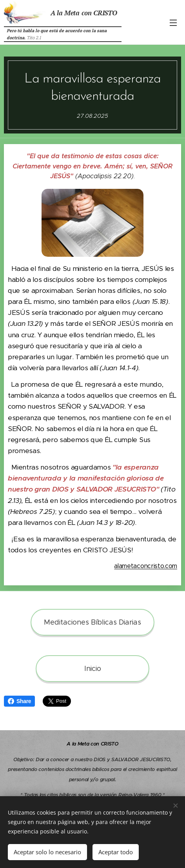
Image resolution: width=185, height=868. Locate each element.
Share (19, 701)
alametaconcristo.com (146, 566)
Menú (173, 23)
